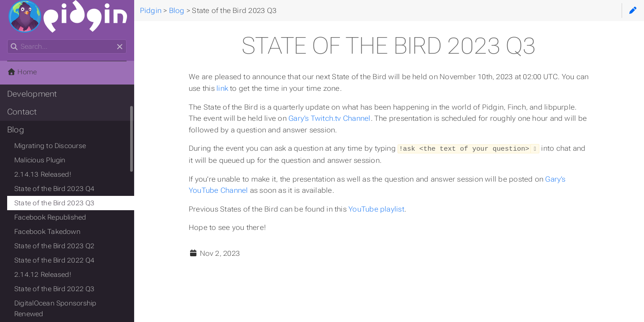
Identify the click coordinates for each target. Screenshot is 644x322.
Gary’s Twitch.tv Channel (329, 118)
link (222, 88)
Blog (16, 130)
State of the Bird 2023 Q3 (55, 203)
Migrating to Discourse (50, 146)
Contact (22, 112)
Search (8, 40)
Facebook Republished (50, 217)
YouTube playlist (376, 209)
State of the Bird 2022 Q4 (55, 260)
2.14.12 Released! (43, 275)
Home (22, 72)
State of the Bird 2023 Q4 (55, 189)
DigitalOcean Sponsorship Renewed (55, 309)
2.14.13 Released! (43, 174)
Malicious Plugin (40, 160)
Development (32, 94)
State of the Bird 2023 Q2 (55, 246)
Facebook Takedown (47, 232)
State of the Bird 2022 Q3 (55, 289)
